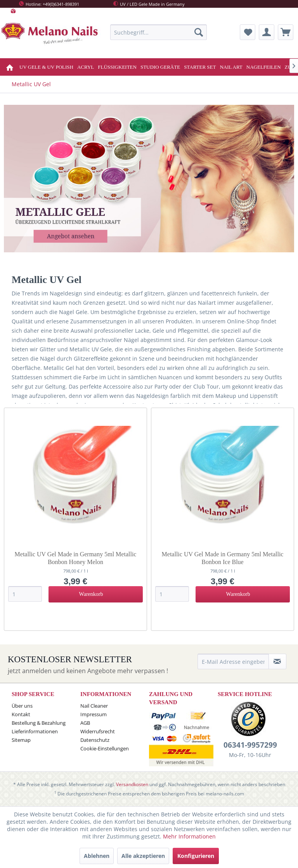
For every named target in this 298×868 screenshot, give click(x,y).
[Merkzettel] (248, 32)
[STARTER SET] (200, 67)
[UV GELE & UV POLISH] (46, 67)
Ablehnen (97, 856)
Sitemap (21, 740)
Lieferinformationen (35, 731)
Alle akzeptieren (143, 856)
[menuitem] (159, 32)
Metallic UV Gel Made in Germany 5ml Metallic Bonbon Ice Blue (223, 558)
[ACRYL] (86, 67)
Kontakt (21, 714)
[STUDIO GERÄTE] (160, 67)
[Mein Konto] (267, 32)
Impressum (94, 714)
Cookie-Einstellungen (105, 748)
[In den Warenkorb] (96, 594)
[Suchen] (199, 32)
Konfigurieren (196, 856)
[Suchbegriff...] (159, 32)
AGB (85, 723)
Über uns (22, 706)
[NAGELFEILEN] (264, 67)
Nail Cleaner (94, 706)
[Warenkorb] (286, 32)
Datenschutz (95, 740)
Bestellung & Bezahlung (39, 723)
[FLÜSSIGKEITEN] (117, 67)
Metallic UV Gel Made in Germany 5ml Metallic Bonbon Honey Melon (76, 558)
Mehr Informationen (189, 836)
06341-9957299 (250, 745)
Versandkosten (132, 784)
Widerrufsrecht (98, 731)
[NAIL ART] (231, 67)
